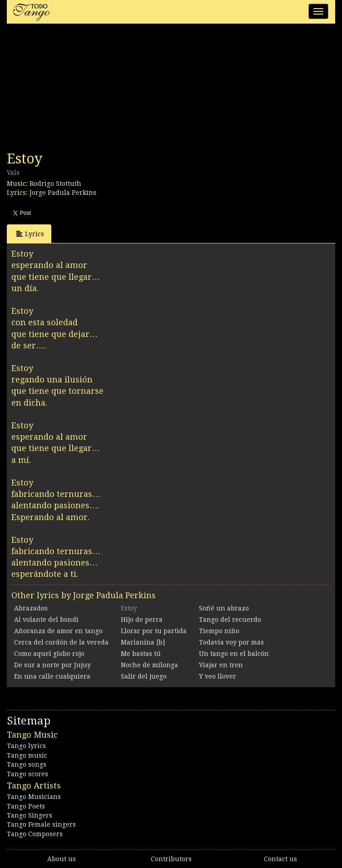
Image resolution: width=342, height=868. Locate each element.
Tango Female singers (41, 824)
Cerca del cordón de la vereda (61, 642)
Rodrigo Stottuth (55, 184)
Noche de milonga (149, 665)
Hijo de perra (142, 620)
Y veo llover (218, 676)
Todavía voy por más (231, 642)
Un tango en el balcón (234, 654)
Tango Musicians (34, 797)
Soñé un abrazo (224, 608)
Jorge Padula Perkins (63, 193)
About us (62, 859)
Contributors (171, 859)
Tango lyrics (26, 746)
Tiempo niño (219, 631)
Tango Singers (30, 815)
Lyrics (30, 234)
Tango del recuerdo (230, 620)
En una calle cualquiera (52, 676)
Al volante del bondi (46, 620)
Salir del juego (144, 676)
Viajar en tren (221, 665)
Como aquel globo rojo (49, 654)
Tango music (27, 755)
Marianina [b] (143, 642)
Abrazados (31, 608)
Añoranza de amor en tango (58, 631)
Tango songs (27, 764)
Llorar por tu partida (154, 631)
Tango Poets (26, 806)
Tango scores (27, 774)
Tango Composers (35, 834)
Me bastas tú (141, 654)
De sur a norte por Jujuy (52, 665)
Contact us (280, 859)
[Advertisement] (75, 90)
